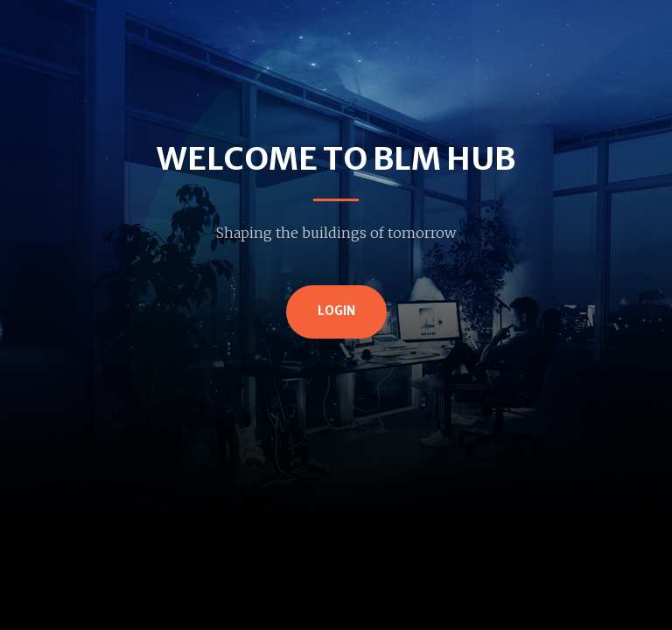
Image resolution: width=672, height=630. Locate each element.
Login (336, 311)
